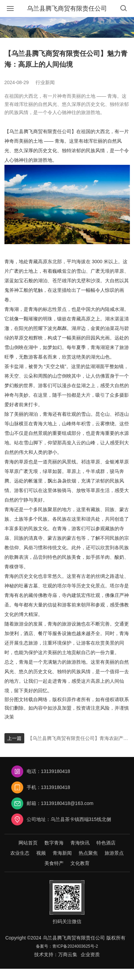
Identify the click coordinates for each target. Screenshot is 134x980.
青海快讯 (80, 843)
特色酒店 (106, 843)
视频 (41, 853)
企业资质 (90, 954)
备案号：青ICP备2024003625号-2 (67, 946)
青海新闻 (62, 853)
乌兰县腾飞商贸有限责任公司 (67, 9)
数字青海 (54, 843)
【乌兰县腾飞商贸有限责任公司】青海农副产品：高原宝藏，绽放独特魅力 (79, 738)
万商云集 (68, 954)
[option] (67, 27)
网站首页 (28, 843)
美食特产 (54, 863)
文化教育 (80, 863)
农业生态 (20, 853)
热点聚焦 (88, 853)
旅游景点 (114, 853)
